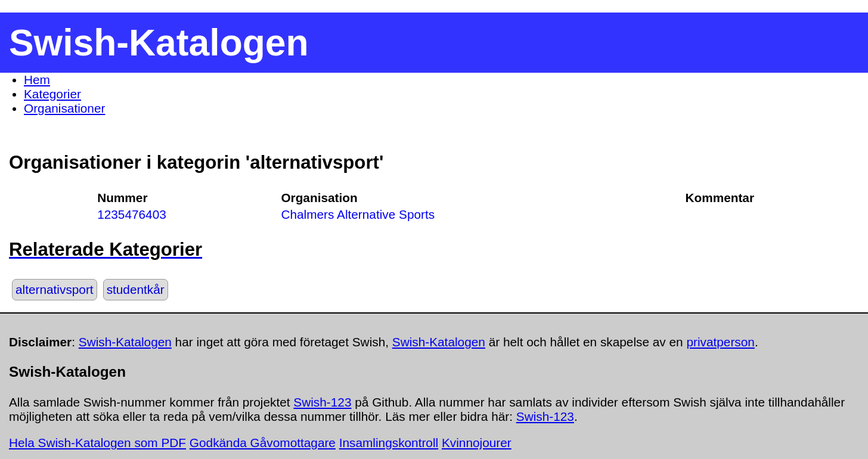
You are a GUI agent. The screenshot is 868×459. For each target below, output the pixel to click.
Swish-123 (322, 402)
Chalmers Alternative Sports (358, 214)
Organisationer (64, 108)
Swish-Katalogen (125, 342)
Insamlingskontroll (389, 443)
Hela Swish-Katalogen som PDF (97, 443)
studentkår (136, 289)
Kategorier (52, 94)
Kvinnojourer (477, 443)
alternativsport (55, 289)
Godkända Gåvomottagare (263, 443)
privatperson (720, 342)
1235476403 (132, 214)
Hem (37, 80)
